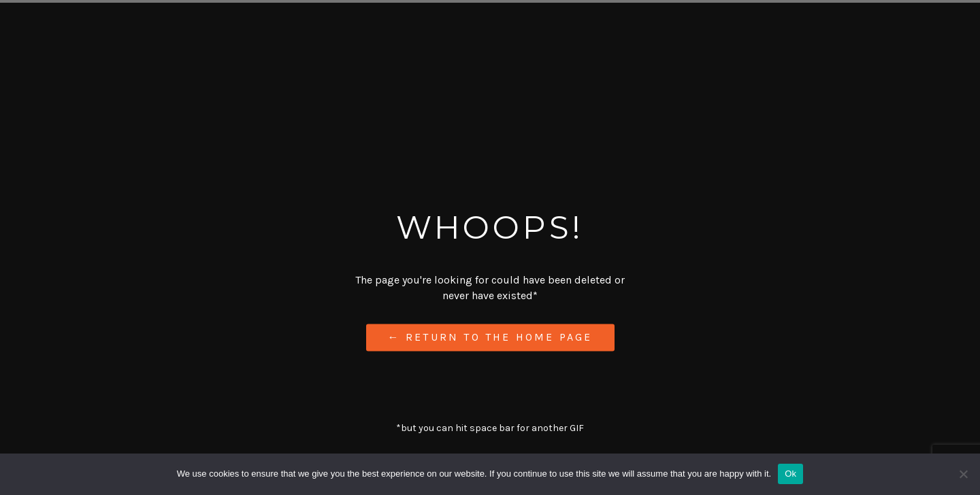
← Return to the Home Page (490, 338)
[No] (963, 474)
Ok (790, 474)
